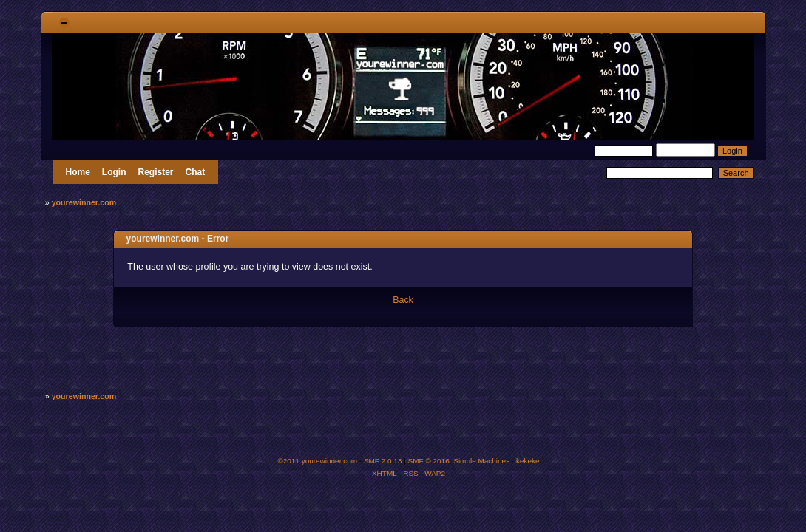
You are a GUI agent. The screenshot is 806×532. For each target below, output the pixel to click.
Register (156, 172)
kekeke (528, 461)
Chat (196, 172)
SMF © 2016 (429, 461)
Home (78, 172)
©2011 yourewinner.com (317, 461)
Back (403, 300)
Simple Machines (481, 461)
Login (114, 172)
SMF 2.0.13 (383, 461)
